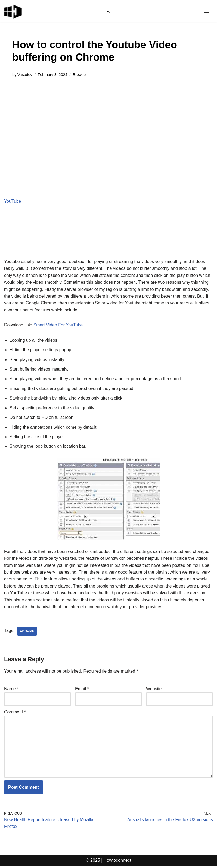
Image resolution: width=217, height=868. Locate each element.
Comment (15, 714)
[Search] (108, 11)
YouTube (13, 201)
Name (11, 690)
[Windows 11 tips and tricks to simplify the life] (13, 11)
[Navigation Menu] (207, 11)
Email (82, 690)
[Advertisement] (108, 124)
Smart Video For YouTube (59, 326)
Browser (80, 75)
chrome (27, 633)
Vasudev (25, 75)
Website (154, 690)
